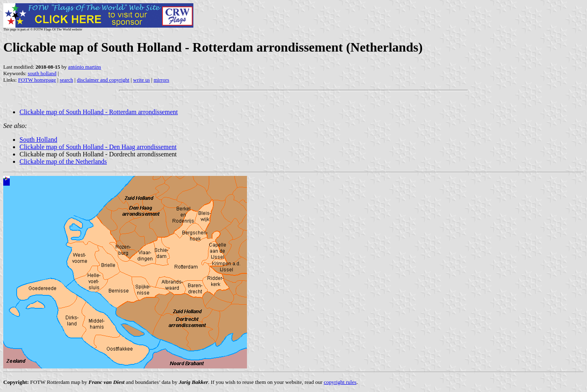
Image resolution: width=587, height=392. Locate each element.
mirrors (161, 80)
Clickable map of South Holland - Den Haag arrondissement (98, 147)
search (66, 80)
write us (142, 80)
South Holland (38, 140)
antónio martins (85, 67)
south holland (42, 73)
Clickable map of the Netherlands (63, 161)
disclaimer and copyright (103, 80)
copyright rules (340, 382)
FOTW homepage (37, 80)
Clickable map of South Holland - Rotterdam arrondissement (99, 112)
